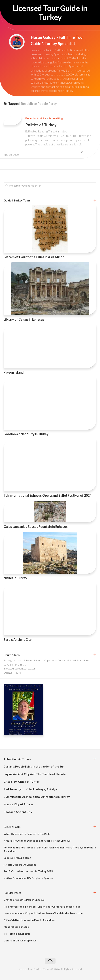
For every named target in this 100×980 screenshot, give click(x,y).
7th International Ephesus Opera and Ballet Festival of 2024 (47, 495)
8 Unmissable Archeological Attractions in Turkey (37, 797)
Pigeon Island (14, 372)
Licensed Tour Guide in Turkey (50, 13)
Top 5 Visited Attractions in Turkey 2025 (28, 871)
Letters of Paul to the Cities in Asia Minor (34, 257)
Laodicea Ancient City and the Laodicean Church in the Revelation (43, 913)
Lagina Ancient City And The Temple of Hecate (35, 774)
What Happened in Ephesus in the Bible (27, 834)
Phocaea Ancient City (18, 812)
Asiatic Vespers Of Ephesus (20, 865)
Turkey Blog (56, 118)
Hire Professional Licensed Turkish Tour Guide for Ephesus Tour (42, 907)
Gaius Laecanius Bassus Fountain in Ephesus (36, 527)
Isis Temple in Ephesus (17, 934)
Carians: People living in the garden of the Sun (34, 766)
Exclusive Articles (36, 118)
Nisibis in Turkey (15, 578)
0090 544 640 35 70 (15, 665)
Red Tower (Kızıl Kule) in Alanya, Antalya (30, 789)
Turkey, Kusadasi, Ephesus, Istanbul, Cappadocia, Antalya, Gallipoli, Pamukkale (46, 660)
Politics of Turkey (41, 125)
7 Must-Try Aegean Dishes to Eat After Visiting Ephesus (37, 841)
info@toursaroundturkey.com (20, 669)
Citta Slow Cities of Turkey (22, 781)
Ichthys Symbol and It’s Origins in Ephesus (28, 878)
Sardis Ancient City (18, 640)
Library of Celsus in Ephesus (24, 319)
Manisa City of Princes (19, 804)
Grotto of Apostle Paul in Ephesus (24, 900)
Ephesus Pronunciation (17, 858)
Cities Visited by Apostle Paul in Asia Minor (30, 920)
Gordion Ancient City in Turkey (26, 434)
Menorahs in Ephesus (16, 927)
